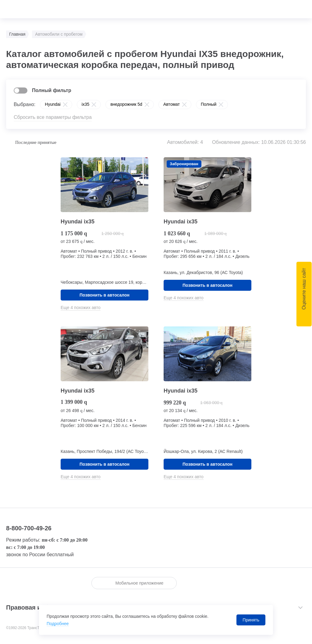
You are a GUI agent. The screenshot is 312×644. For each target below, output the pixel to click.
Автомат (172, 104)
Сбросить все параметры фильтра (53, 117)
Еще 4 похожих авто (81, 308)
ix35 (86, 104)
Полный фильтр (52, 90)
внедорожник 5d (126, 104)
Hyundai (53, 104)
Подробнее (58, 624)
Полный (209, 104)
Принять (251, 620)
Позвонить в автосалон (105, 295)
